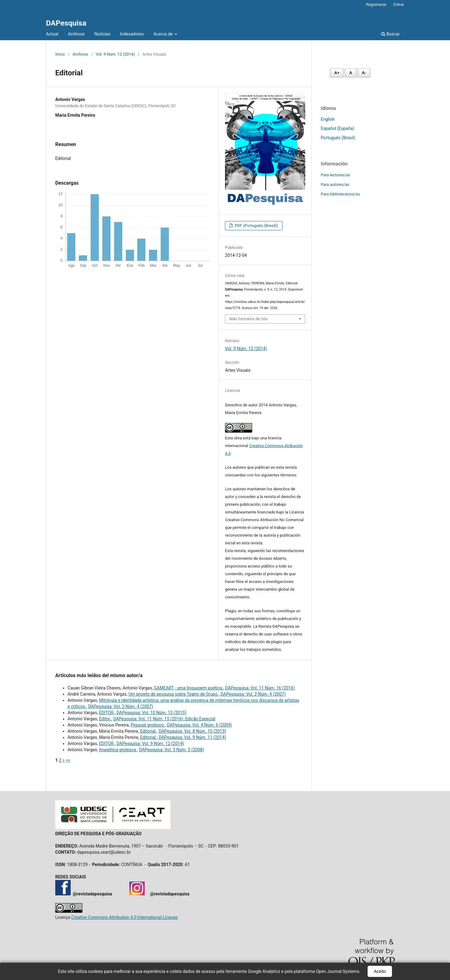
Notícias (102, 34)
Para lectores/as (335, 175)
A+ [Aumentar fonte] (337, 73)
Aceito (380, 971)
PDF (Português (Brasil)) (256, 226)
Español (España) (337, 128)
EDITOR (107, 713)
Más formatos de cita (248, 319)
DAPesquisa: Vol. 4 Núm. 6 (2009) (199, 725)
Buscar (390, 34)
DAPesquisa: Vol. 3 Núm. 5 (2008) (171, 750)
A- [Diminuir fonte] (364, 73)
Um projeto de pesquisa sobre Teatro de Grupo (173, 694)
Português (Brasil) (338, 138)
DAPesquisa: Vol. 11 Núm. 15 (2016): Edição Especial (164, 719)
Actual (52, 34)
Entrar (399, 4)
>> (68, 760)
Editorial (148, 731)
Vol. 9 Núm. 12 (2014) (115, 54)
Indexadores (132, 34)
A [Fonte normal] (350, 73)
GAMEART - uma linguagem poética (189, 688)
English (328, 119)
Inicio (60, 54)
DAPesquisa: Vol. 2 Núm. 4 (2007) (253, 694)
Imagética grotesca (118, 750)
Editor (105, 719)
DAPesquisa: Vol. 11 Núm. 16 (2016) (260, 688)
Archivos (76, 34)
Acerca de (164, 34)
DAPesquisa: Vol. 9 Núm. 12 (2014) (150, 743)
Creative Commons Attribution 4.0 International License (124, 917)
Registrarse (376, 4)
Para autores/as (335, 184)
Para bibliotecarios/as (340, 194)
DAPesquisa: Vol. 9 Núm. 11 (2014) (192, 737)
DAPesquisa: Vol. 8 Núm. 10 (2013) (192, 731)
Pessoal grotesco (148, 725)
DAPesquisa (66, 23)
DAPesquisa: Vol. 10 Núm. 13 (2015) (152, 713)
